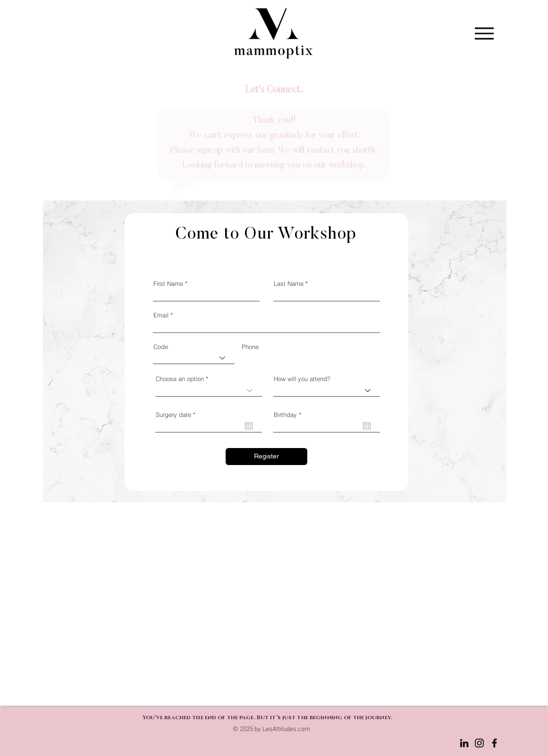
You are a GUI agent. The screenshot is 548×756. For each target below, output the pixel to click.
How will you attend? (302, 379)
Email (161, 315)
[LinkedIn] (464, 743)
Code (161, 347)
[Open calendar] (249, 426)
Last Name (289, 284)
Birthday (289, 415)
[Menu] (485, 33)
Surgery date (177, 415)
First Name (168, 284)
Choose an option (180, 379)
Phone (250, 347)
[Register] (266, 457)
